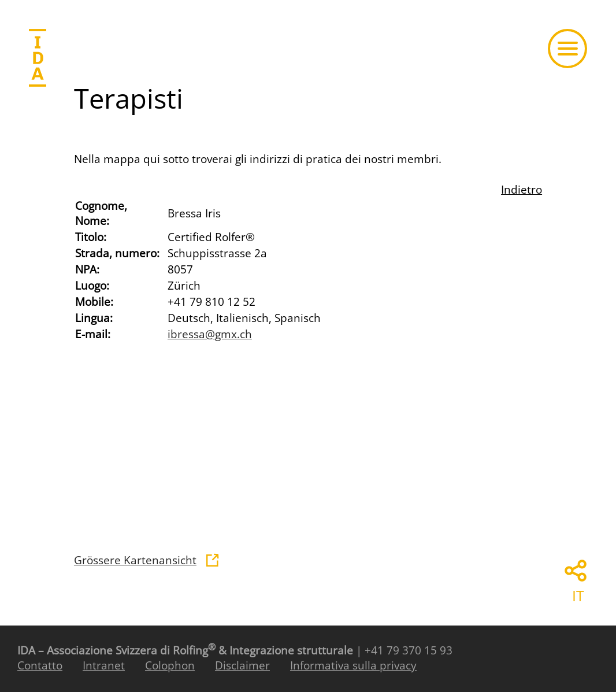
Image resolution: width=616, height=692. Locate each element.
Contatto (40, 665)
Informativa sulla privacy (353, 665)
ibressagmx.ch (210, 334)
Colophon (170, 665)
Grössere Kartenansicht (135, 560)
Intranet (104, 665)
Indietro (522, 190)
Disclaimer (242, 665)
